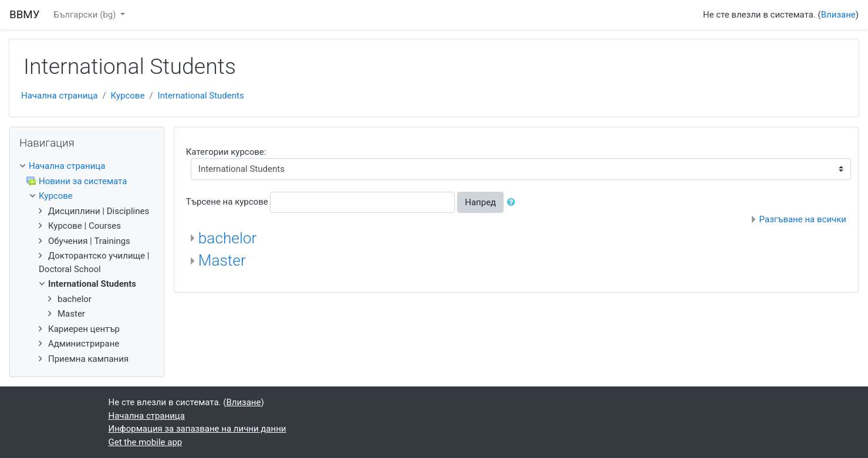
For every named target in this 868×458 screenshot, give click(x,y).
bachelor (228, 238)
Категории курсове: (226, 152)
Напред (480, 202)
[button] (514, 203)
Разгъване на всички (803, 219)
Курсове (128, 96)
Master (222, 260)
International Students (201, 96)
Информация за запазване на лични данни (197, 429)
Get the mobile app (146, 442)
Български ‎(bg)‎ (86, 15)
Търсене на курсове (227, 202)
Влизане (838, 15)
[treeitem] (87, 166)
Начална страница (59, 96)
